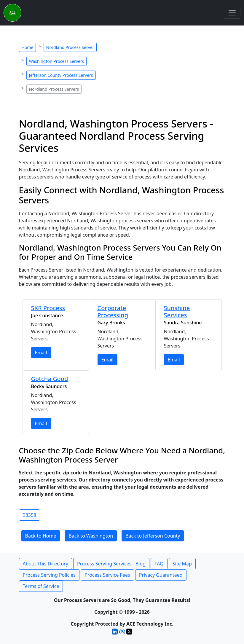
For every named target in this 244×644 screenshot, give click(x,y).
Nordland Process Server (70, 47)
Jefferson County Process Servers (61, 75)
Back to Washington (91, 536)
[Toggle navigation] (232, 13)
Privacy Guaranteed (161, 575)
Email (41, 353)
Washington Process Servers (57, 61)
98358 (30, 515)
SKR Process (48, 308)
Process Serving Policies (49, 575)
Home (28, 47)
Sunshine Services (177, 311)
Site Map (182, 564)
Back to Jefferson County (153, 536)
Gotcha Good (50, 379)
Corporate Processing (113, 311)
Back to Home (41, 536)
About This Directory (46, 564)
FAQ (159, 564)
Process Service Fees (107, 575)
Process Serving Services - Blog (111, 564)
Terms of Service (41, 586)
